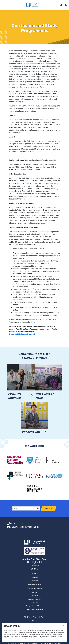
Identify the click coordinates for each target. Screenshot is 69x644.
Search (49, 509)
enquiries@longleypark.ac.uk (25, 527)
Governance (35, 596)
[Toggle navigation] (4, 5)
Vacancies (35, 577)
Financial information (34, 613)
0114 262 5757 (17, 524)
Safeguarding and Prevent (35, 606)
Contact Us (34, 581)
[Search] (24, 509)
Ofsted (34, 592)
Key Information (35, 589)
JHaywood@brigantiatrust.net (22, 334)
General (35, 574)
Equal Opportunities (35, 584)
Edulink (34, 621)
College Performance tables (34, 610)
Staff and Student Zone (35, 617)
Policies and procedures (34, 599)
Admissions (34, 603)
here (33, 322)
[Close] (64, 625)
